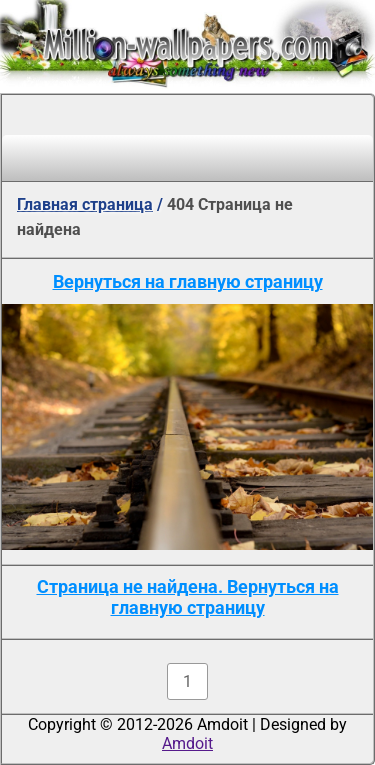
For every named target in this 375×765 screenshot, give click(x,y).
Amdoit (187, 743)
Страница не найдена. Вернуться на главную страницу (188, 597)
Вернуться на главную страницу (188, 281)
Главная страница (85, 204)
